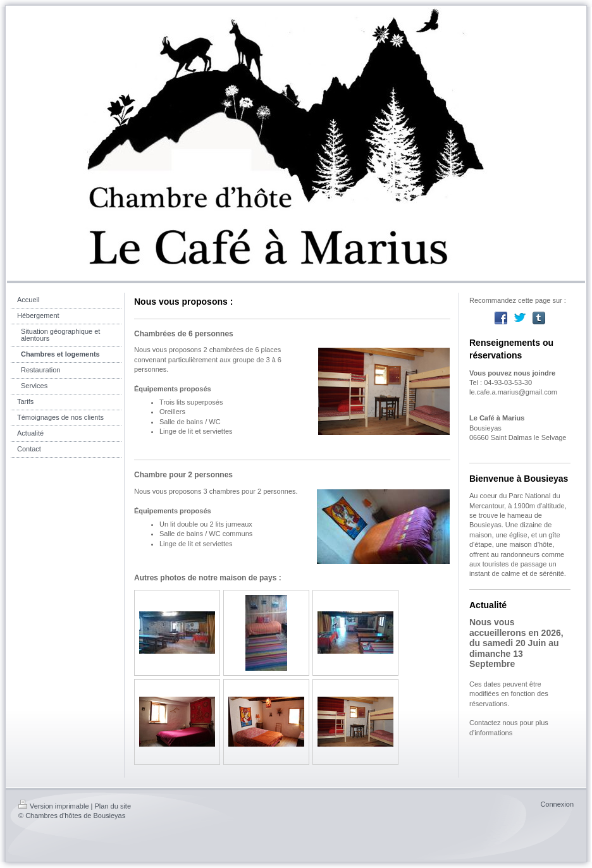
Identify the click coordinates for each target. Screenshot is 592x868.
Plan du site (113, 806)
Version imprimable (54, 806)
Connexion (557, 804)
